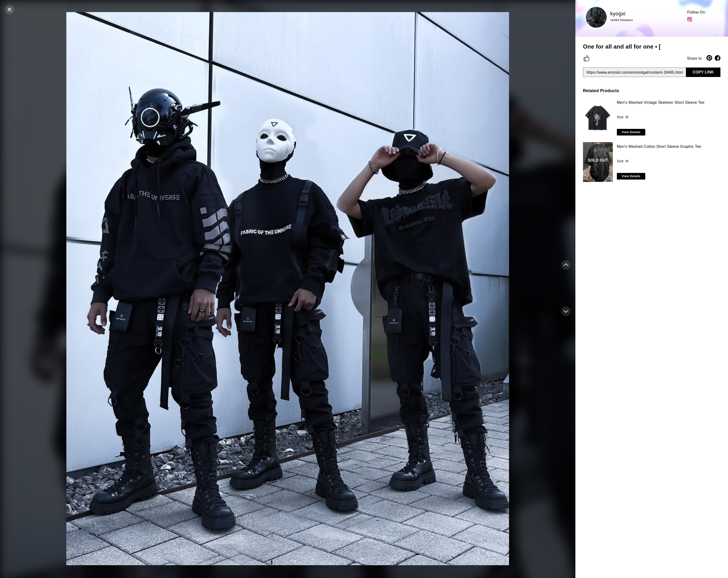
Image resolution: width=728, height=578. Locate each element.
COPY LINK (703, 72)
